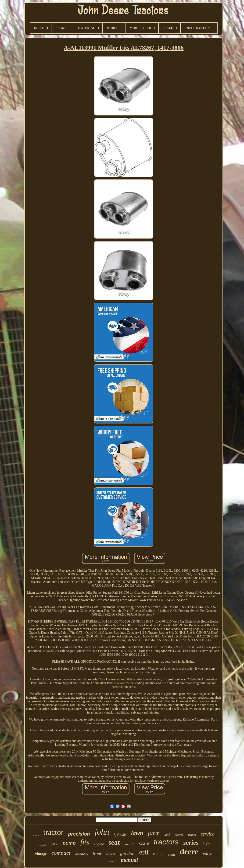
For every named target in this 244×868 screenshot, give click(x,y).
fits (85, 842)
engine (99, 844)
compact (61, 853)
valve (208, 853)
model (158, 854)
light (207, 844)
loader (192, 835)
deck (168, 835)
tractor (53, 832)
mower (111, 854)
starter (179, 835)
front (97, 853)
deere (189, 852)
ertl (144, 852)
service (207, 834)
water (129, 844)
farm (154, 833)
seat (114, 842)
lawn (137, 833)
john (102, 832)
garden (127, 854)
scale (144, 843)
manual (129, 860)
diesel (36, 835)
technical (41, 845)
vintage (41, 854)
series (191, 842)
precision (79, 834)
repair (172, 855)
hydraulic (120, 835)
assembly (82, 854)
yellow (54, 844)
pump (69, 843)
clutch (113, 861)
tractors (166, 842)
